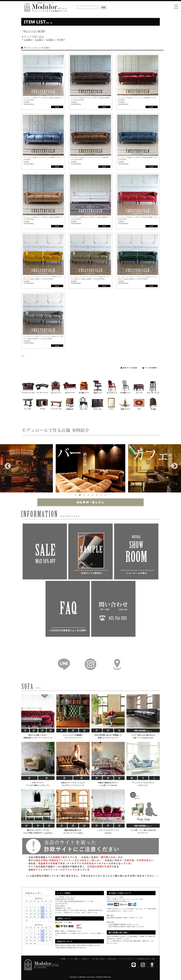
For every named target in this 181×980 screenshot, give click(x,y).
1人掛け (28, 40)
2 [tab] (80, 495)
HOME (64, 959)
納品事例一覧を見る (91, 502)
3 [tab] (84, 495)
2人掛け (39, 40)
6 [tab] (97, 495)
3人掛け (50, 40)
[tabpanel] (90, 468)
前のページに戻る (129, 368)
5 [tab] (93, 495)
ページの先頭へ (150, 368)
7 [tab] (101, 495)
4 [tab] (88, 495)
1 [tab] (76, 495)
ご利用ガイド (86, 959)
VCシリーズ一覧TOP (34, 31)
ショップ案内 (74, 959)
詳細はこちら (57, 107)
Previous (6, 464)
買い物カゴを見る (99, 959)
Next (173, 464)
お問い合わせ (112, 959)
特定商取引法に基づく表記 (146, 959)
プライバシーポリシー (127, 959)
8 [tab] (105, 495)
